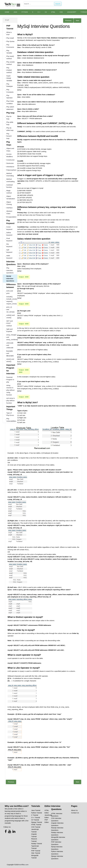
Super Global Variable (9, 78)
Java (15, 12)
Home (7, 12)
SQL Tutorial (36, 853)
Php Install (10, 38)
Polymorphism (11, 170)
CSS (61, 12)
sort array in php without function (11, 401)
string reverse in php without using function (10, 390)
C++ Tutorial (36, 817)
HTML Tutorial (36, 825)
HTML (53, 12)
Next (77, 20)
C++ (39, 12)
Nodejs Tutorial (37, 844)
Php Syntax (10, 41)
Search (58, 4)
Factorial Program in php (10, 380)
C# (46, 12)
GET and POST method (10, 323)
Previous (68, 20)
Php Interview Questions (10, 270)
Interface (9, 208)
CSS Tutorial (36, 827)
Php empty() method (9, 70)
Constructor (10, 160)
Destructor (10, 163)
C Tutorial (35, 815)
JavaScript (72, 12)
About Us (74, 810)
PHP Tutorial (36, 851)
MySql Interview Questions (10, 278)
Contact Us (75, 813)
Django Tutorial (37, 822)
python (25, 12)
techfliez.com (24, 865)
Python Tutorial (37, 813)
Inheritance (10, 167)
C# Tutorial (35, 820)
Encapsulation (11, 217)
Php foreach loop (9, 136)
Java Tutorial (36, 810)
